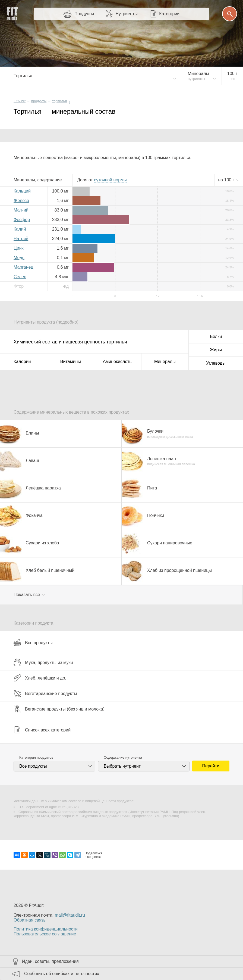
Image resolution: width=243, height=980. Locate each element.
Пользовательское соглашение (45, 934)
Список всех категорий (42, 730)
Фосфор (22, 220)
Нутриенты (126, 14)
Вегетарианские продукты (45, 693)
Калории (22, 362)
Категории (169, 14)
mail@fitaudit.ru (70, 915)
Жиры (216, 350)
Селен (20, 277)
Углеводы (216, 363)
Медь (19, 258)
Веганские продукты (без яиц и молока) (59, 709)
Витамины (71, 362)
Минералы (165, 362)
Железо (21, 201)
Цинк (19, 248)
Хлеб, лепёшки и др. (40, 678)
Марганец (23, 267)
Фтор (19, 286)
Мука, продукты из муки (43, 662)
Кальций (22, 191)
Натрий (21, 239)
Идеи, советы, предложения (50, 961)
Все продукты (33, 643)
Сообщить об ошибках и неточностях (62, 974)
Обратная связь (30, 920)
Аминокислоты (118, 362)
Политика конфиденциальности (46, 929)
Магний (21, 210)
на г (227, 180)
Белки (216, 337)
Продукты (84, 14)
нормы (110, 180)
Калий (20, 229)
